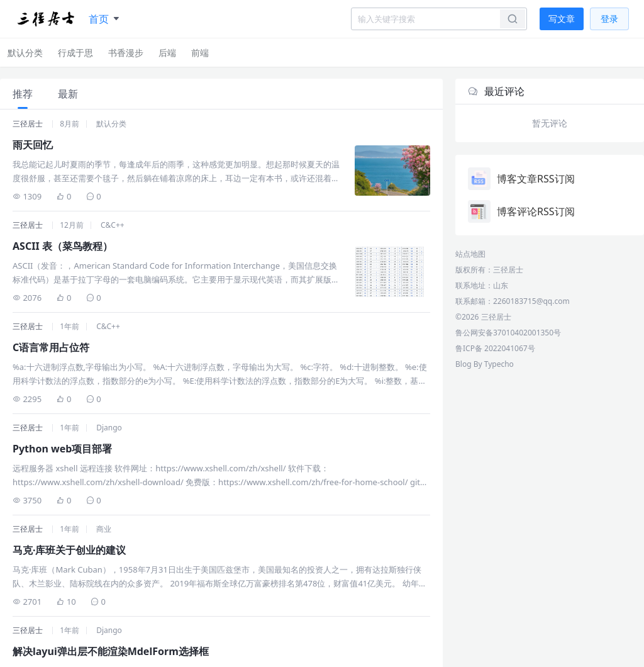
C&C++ (113, 225)
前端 (200, 53)
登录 (609, 19)
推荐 (23, 94)
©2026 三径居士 (483, 317)
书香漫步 (126, 53)
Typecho (499, 364)
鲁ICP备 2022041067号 (495, 348)
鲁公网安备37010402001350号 (508, 333)
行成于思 (75, 53)
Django (109, 428)
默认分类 (25, 53)
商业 (104, 529)
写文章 (562, 19)
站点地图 (470, 254)
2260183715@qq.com (531, 301)
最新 (68, 94)
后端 (167, 53)
